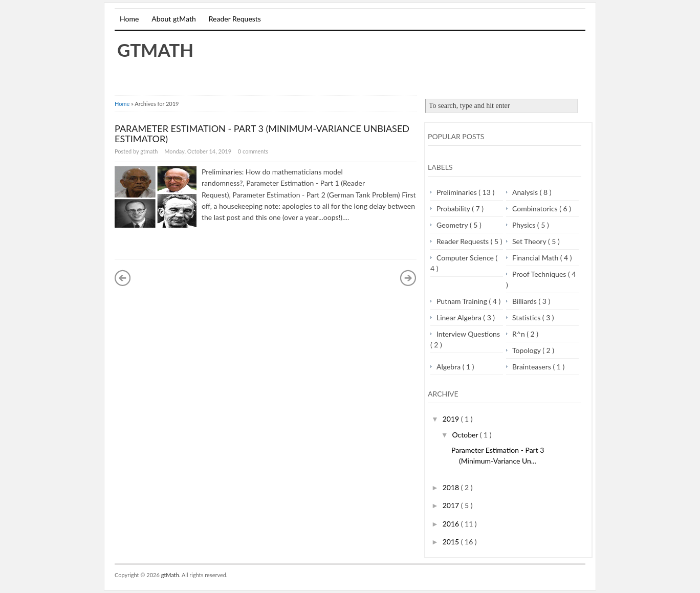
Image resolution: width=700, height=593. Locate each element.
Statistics (527, 317)
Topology (527, 350)
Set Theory (530, 241)
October (466, 435)
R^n (519, 334)
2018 (452, 487)
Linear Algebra (460, 317)
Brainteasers (532, 367)
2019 (452, 419)
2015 (452, 542)
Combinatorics (536, 208)
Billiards (526, 301)
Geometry (453, 225)
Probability (454, 208)
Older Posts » (408, 278)
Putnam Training (463, 301)
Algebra (450, 367)
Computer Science (466, 258)
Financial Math (536, 258)
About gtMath (173, 19)
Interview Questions (468, 334)
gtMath (155, 50)
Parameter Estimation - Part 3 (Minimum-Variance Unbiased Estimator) (262, 134)
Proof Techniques (540, 274)
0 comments (253, 151)
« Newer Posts (123, 278)
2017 (452, 505)
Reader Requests (235, 19)
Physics (525, 225)
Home (129, 19)
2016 (452, 524)
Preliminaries (457, 192)
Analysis (526, 192)
